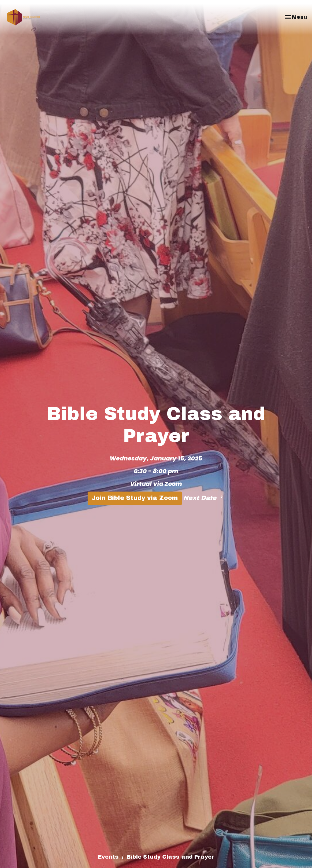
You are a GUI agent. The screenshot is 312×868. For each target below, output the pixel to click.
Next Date (204, 497)
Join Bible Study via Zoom (135, 498)
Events (108, 857)
